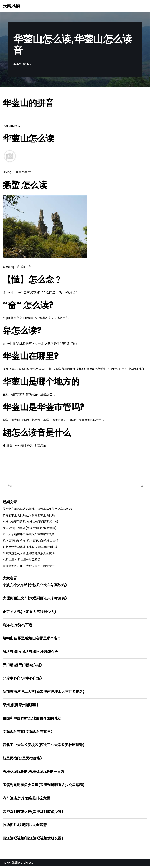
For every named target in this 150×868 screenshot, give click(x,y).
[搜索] (70, 486)
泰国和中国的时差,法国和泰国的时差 (32, 720)
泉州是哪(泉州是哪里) (20, 706)
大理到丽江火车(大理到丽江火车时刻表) (35, 599)
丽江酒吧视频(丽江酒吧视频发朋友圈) (33, 840)
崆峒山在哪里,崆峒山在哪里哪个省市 (32, 639)
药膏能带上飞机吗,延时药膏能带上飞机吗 (29, 516)
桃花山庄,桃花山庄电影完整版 (21, 560)
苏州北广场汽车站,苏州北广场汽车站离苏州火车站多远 (37, 509)
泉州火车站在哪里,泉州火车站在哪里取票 (29, 535)
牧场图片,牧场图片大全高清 (25, 827)
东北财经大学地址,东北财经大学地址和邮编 (30, 547)
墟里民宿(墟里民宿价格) (22, 760)
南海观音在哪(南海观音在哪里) (28, 733)
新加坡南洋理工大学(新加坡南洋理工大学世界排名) (44, 693)
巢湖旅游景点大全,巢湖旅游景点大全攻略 (29, 554)
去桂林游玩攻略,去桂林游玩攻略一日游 (34, 773)
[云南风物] (11, 6)
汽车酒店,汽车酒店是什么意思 (26, 800)
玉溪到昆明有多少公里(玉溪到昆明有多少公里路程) (44, 786)
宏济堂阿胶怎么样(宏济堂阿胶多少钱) (33, 813)
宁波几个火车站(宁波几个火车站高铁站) (35, 586)
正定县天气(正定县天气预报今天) (29, 613)
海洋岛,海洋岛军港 (17, 626)
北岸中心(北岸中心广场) (22, 679)
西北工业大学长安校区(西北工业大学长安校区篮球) (44, 746)
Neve (6, 864)
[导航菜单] (143, 6)
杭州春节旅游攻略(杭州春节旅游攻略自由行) (31, 541)
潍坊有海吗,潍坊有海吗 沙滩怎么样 (30, 653)
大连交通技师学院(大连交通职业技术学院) (30, 528)
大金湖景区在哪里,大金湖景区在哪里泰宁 (29, 567)
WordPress (26, 864)
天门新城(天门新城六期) (22, 666)
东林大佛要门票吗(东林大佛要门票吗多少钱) (31, 522)
